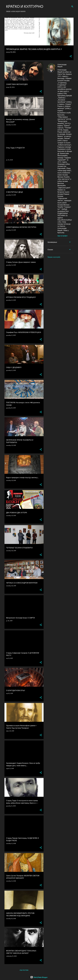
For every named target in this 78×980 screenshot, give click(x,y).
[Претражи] (72, 7)
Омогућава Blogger (39, 977)
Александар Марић (62, 65)
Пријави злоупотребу (54, 257)
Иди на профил (62, 236)
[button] (71, 56)
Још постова (24, 970)
